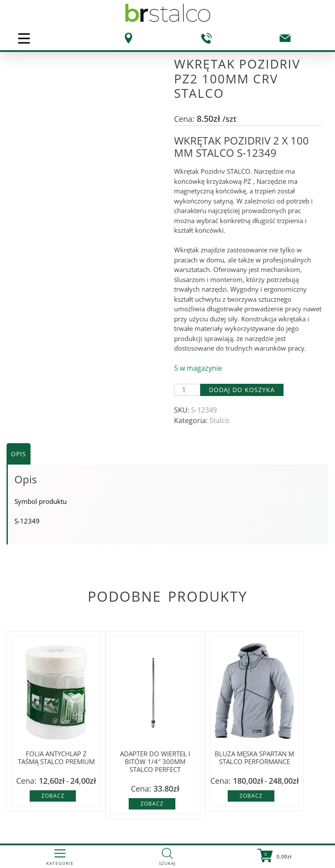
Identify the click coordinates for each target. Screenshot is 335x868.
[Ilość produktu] (187, 390)
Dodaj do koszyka (242, 390)
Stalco (219, 420)
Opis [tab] (19, 454)
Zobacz (53, 796)
